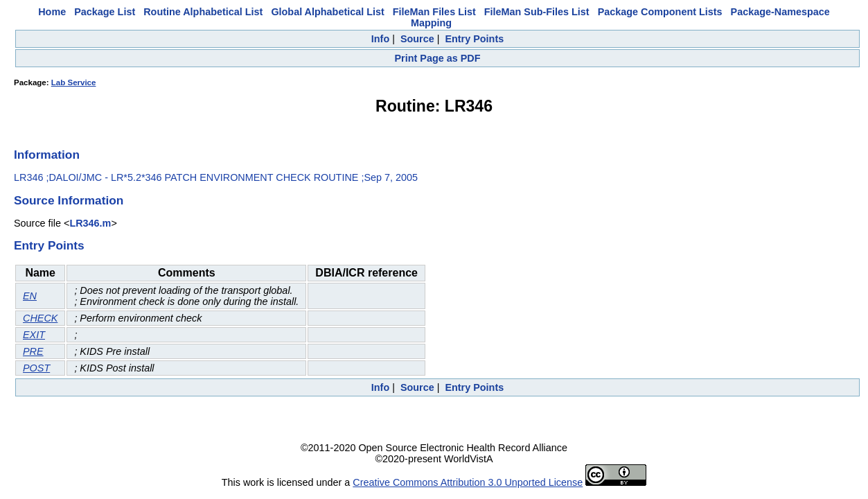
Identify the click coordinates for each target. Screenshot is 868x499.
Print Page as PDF (438, 58)
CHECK (40, 318)
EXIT (34, 335)
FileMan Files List (434, 12)
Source (417, 39)
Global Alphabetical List (327, 12)
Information (47, 155)
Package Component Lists (660, 12)
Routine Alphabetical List (203, 12)
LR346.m (90, 223)
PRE (33, 351)
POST (36, 368)
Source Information (69, 200)
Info (380, 39)
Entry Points (474, 39)
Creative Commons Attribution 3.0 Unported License (468, 482)
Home (52, 12)
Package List (105, 12)
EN (30, 296)
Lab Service (74, 82)
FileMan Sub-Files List (537, 12)
